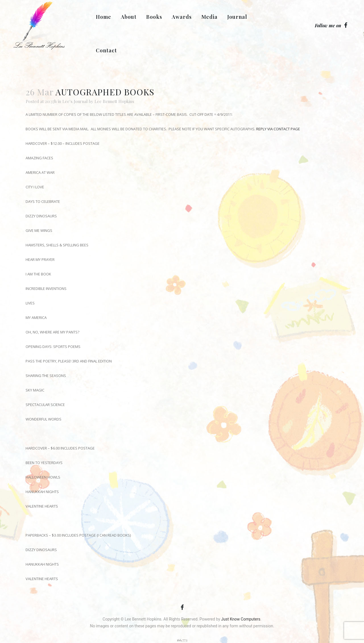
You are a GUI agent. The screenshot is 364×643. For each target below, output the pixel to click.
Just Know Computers (241, 619)
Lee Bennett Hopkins (114, 101)
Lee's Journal (75, 101)
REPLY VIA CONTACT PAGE (278, 129)
